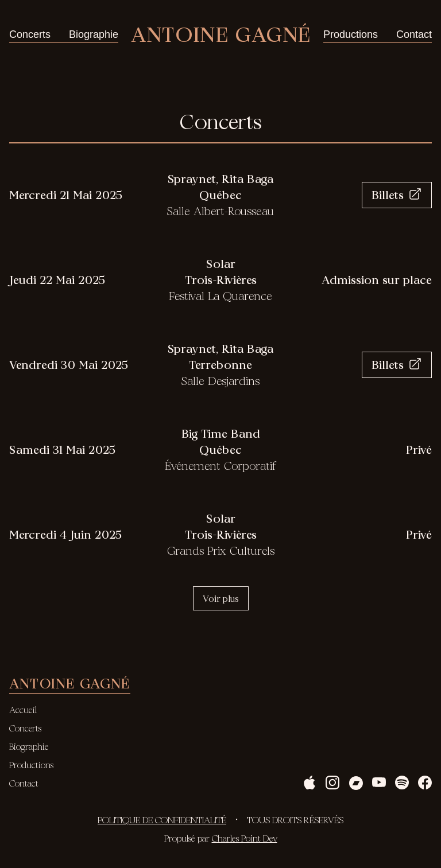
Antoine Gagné (221, 34)
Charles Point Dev (245, 838)
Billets (397, 195)
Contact (414, 34)
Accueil (23, 710)
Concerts (30, 34)
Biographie (94, 34)
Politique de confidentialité (162, 820)
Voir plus (221, 598)
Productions (351, 34)
